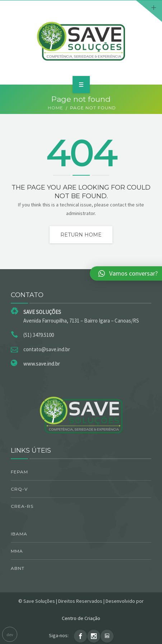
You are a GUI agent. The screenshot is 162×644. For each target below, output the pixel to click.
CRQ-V (19, 489)
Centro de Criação (81, 618)
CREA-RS (22, 506)
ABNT (18, 568)
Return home (81, 235)
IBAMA (19, 534)
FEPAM (19, 472)
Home (55, 108)
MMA (17, 551)
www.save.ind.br (42, 364)
